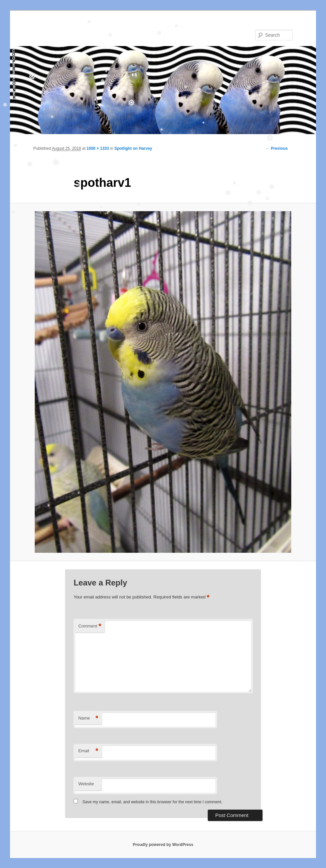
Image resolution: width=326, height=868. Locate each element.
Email (88, 751)
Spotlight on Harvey (133, 148)
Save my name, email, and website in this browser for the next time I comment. (152, 802)
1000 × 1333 (98, 148)
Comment (90, 626)
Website (86, 784)
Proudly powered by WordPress (163, 845)
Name (88, 718)
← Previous (277, 148)
